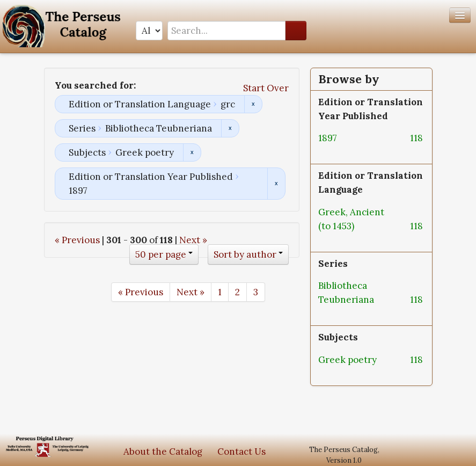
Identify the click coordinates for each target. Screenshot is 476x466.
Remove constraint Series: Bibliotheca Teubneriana (230, 128)
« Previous (77, 240)
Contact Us (241, 452)
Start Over (266, 88)
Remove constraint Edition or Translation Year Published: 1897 (276, 184)
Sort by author (245, 254)
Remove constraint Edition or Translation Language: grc (253, 104)
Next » (193, 240)
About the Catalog (163, 452)
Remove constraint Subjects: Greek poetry (192, 152)
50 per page (161, 254)
